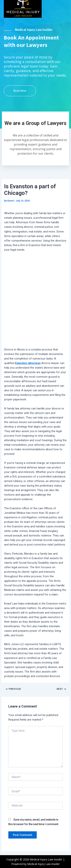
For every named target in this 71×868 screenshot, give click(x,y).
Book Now (20, 91)
